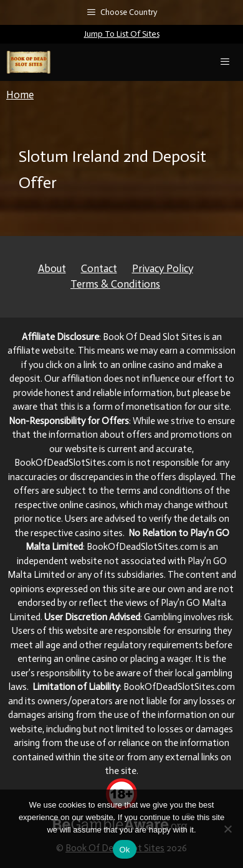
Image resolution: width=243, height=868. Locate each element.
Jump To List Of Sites (122, 34)
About (52, 268)
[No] (227, 829)
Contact (99, 268)
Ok (124, 850)
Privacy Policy (163, 268)
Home (20, 95)
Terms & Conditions (115, 284)
